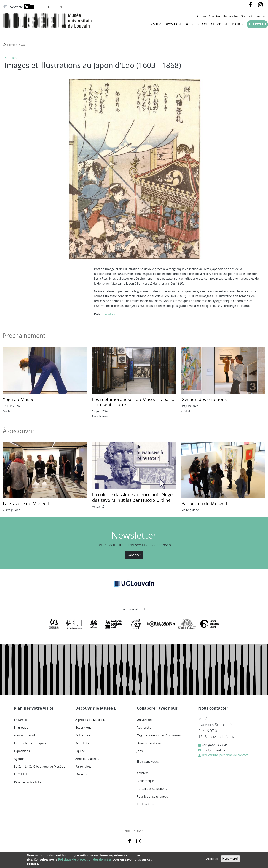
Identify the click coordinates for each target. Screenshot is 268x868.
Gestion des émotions (204, 399)
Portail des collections (152, 789)
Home (11, 45)
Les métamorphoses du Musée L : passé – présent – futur (134, 402)
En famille (21, 720)
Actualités (82, 743)
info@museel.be (214, 750)
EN (60, 7)
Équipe (80, 751)
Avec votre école (25, 735)
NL (50, 7)
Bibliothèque (146, 781)
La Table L (21, 774)
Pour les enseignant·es (152, 796)
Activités (192, 24)
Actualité (11, 58)
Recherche (144, 728)
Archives (143, 773)
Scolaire (214, 16)
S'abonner (134, 555)
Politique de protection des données (85, 859)
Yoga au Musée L (20, 399)
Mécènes (82, 774)
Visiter (156, 24)
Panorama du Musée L (205, 503)
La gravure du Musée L (26, 503)
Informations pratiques (30, 743)
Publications (235, 24)
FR (41, 7)
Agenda (19, 759)
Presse (201, 16)
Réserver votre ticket (28, 782)
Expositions (173, 24)
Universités (230, 16)
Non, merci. (230, 859)
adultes (110, 314)
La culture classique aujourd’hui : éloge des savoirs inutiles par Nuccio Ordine (132, 497)
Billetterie (257, 24)
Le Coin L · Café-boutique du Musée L (40, 767)
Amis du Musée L (87, 759)
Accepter (212, 859)
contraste (16, 7)
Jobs (140, 751)
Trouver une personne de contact (224, 755)
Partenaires (83, 767)
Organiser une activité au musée (159, 735)
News (22, 45)
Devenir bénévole (149, 743)
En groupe (21, 728)
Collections (212, 24)
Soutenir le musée (254, 16)
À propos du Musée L (90, 720)
